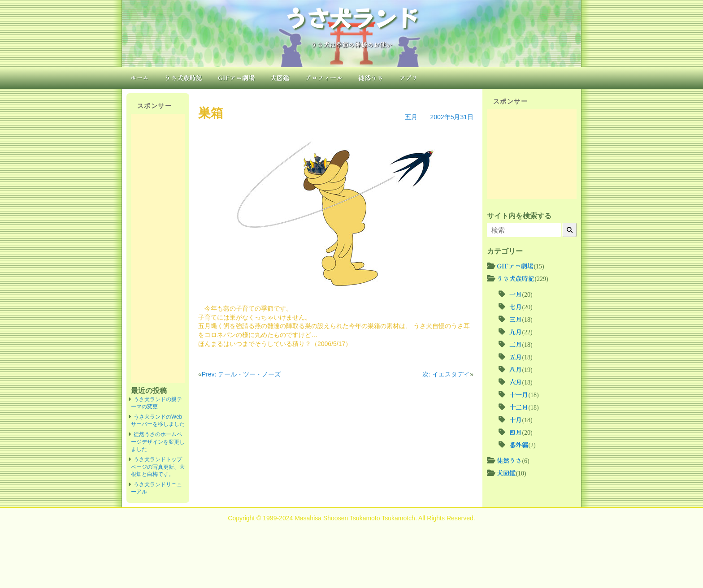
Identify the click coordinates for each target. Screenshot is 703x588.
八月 (516, 369)
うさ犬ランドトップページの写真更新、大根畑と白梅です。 (158, 467)
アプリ (408, 78)
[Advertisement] (158, 248)
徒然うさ (371, 78)
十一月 (519, 394)
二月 (516, 344)
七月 (516, 307)
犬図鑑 (280, 78)
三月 (516, 319)
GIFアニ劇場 (236, 78)
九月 (516, 332)
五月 (411, 117)
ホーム (139, 78)
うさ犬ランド (351, 17)
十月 (516, 419)
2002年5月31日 (452, 117)
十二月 (519, 407)
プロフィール (324, 78)
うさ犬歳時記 (183, 78)
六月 (516, 382)
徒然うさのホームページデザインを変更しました (158, 442)
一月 (516, 294)
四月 (516, 432)
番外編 (519, 445)
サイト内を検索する (519, 216)
